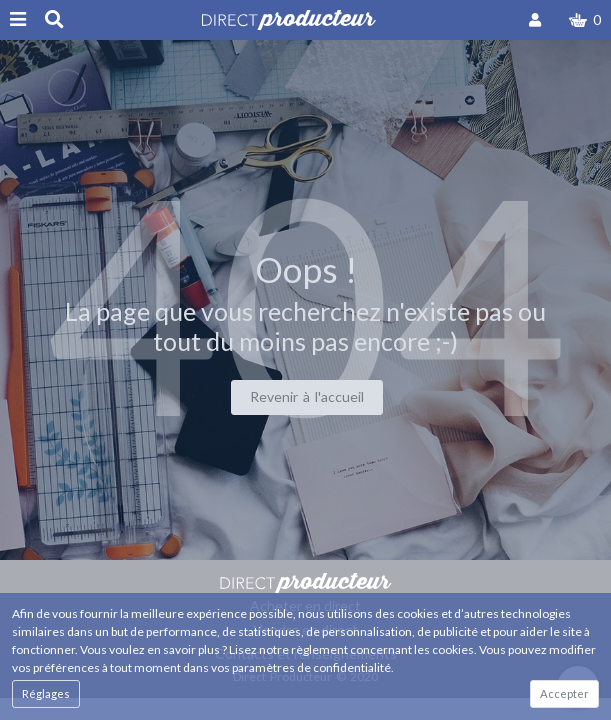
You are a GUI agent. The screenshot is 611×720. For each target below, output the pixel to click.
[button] (585, 20)
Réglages (46, 693)
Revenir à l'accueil (307, 396)
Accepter (564, 693)
